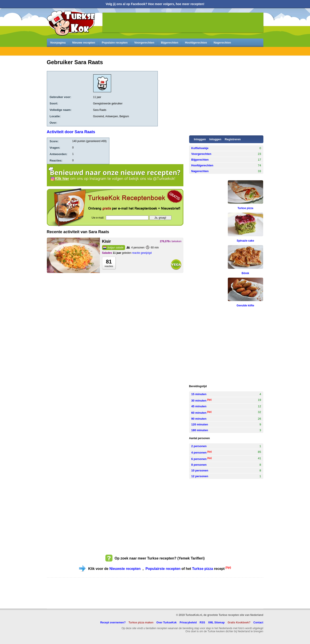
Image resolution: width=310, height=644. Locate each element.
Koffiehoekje (200, 148)
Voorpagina (58, 43)
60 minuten (202, 412)
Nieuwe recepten (84, 43)
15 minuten (199, 394)
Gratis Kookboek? (239, 623)
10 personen (200, 470)
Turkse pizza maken (141, 623)
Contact (258, 623)
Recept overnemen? (113, 623)
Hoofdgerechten (196, 43)
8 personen (199, 465)
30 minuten (202, 400)
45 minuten (199, 406)
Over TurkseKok (167, 623)
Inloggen (215, 139)
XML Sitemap (216, 623)
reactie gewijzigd (142, 253)
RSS (203, 623)
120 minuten (200, 424)
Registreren (233, 139)
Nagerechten (222, 43)
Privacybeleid (188, 623)
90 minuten (199, 419)
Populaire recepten (115, 43)
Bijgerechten (170, 43)
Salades (107, 253)
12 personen (200, 476)
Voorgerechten (144, 43)
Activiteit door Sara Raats (71, 132)
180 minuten (200, 430)
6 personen (202, 459)
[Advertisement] (23, 138)
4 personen (202, 452)
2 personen (199, 446)
